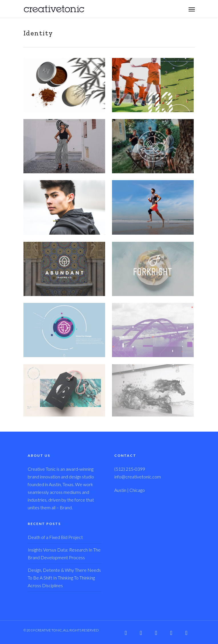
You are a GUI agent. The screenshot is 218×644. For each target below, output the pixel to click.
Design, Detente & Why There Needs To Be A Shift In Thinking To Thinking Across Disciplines (64, 578)
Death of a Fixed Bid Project (55, 537)
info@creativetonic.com (138, 477)
